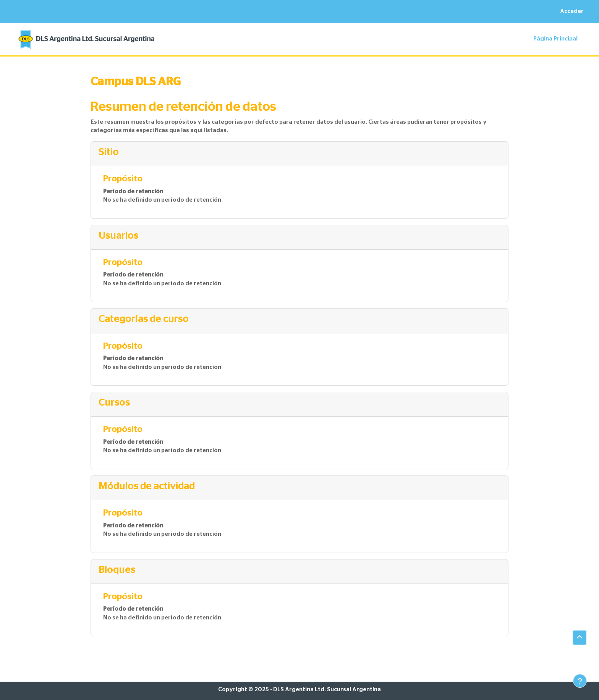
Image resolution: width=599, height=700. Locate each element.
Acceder (572, 11)
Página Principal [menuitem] (555, 39)
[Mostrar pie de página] (580, 681)
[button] (580, 638)
